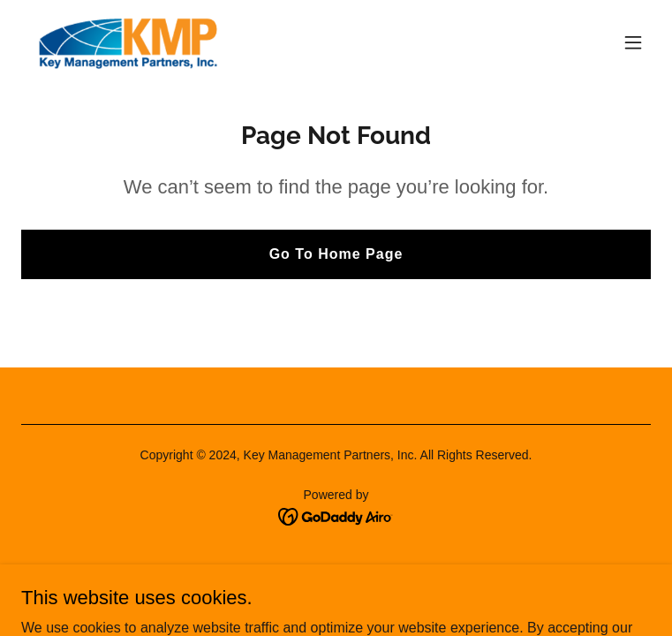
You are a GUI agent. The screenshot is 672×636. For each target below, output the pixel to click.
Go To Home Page (336, 254)
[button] (633, 42)
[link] (127, 42)
